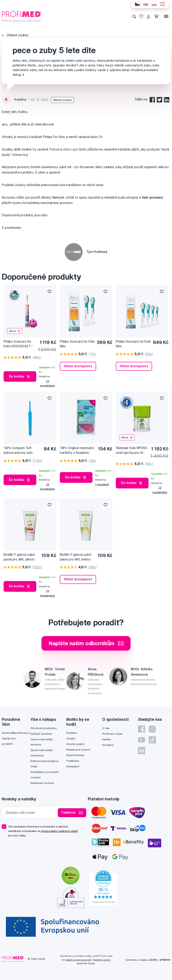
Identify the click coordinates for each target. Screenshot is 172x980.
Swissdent (73, 766)
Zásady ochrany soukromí (78, 960)
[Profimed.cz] (22, 16)
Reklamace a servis (78, 750)
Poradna (72, 733)
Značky (71, 738)
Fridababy (73, 761)
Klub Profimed (75, 755)
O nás (106, 728)
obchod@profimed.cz (16, 733)
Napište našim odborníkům (86, 643)
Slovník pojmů (75, 744)
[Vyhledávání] (134, 16)
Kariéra (106, 739)
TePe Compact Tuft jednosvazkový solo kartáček (18, 451)
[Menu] (166, 16)
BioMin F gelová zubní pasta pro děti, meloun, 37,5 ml (76, 557)
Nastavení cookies (42, 783)
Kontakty (108, 745)
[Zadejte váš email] (31, 813)
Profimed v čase (112, 734)
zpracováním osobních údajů (59, 831)
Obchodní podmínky (44, 728)
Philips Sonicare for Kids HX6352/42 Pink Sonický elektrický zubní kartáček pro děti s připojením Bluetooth (19, 344)
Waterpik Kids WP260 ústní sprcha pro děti (131, 450)
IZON (153, 960)
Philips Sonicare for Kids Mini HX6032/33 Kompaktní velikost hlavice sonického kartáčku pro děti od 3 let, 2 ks (77, 344)
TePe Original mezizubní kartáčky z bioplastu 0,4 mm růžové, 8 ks (77, 451)
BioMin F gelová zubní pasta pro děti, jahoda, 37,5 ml (20, 557)
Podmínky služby (102, 960)
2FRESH (165, 960)
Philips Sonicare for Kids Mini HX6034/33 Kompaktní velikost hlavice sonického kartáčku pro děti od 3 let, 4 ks (133, 344)
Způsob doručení (41, 734)
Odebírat (72, 813)
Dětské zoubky (15, 35)
